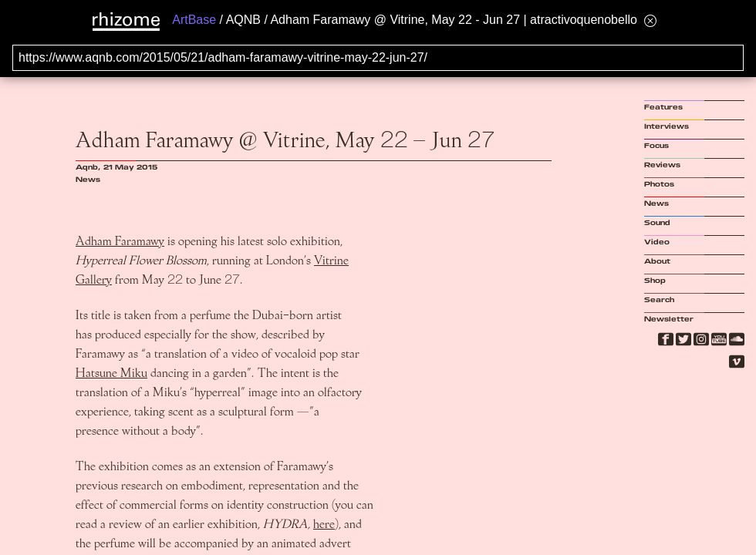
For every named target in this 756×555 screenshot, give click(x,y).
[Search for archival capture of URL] (378, 58)
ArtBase (194, 20)
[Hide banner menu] (650, 20)
